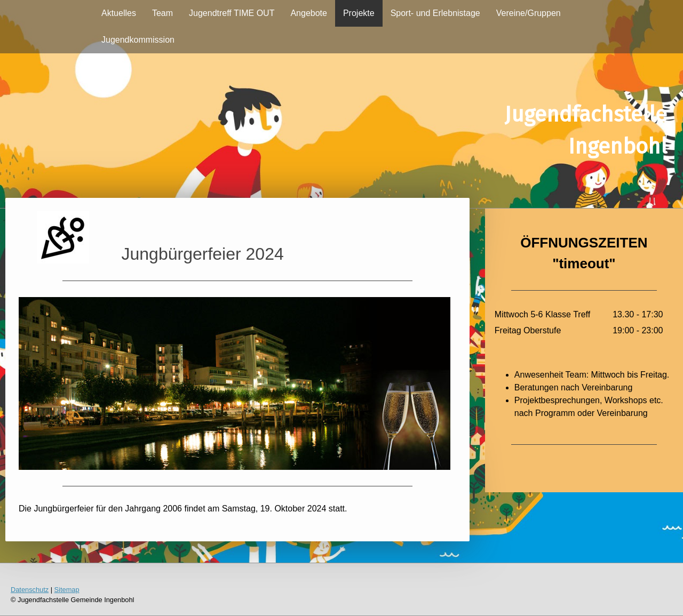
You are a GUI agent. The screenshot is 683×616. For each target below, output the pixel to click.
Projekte (359, 13)
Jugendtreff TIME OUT (232, 13)
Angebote (309, 13)
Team (162, 13)
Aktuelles (119, 13)
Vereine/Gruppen (529, 13)
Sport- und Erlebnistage (435, 13)
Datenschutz (30, 590)
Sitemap (67, 590)
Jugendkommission (138, 40)
